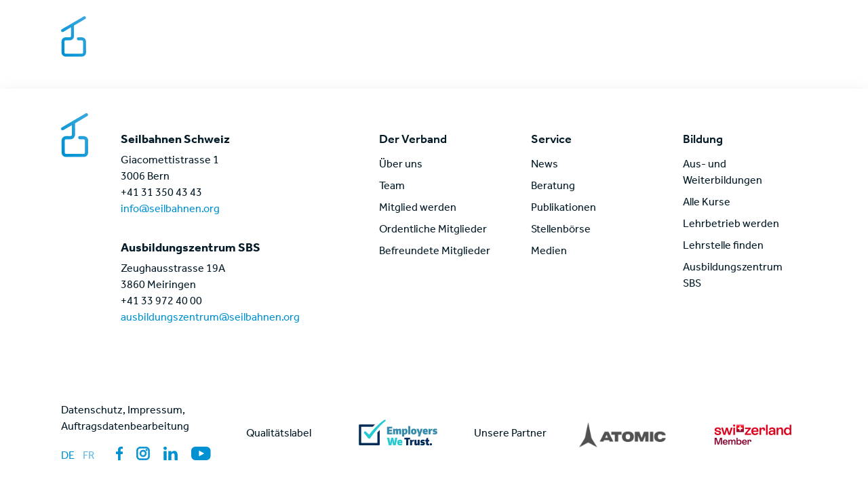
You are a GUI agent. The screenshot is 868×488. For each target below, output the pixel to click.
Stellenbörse (620, 26)
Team (392, 187)
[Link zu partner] (623, 434)
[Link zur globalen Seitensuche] (766, 50)
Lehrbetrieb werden (731, 225)
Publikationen (564, 209)
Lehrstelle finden (723, 247)
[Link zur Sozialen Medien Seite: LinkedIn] (171, 453)
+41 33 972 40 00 (161, 302)
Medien (750, 26)
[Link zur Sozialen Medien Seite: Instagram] (143, 453)
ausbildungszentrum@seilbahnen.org (210, 319)
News (724, 50)
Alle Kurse (707, 203)
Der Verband (462, 50)
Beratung (553, 187)
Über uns (401, 165)
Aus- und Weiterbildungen (723, 174)
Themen (603, 50)
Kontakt (694, 26)
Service (538, 50)
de (68, 457)
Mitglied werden (418, 209)
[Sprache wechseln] (795, 26)
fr (88, 457)
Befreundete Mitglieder (435, 252)
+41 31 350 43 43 (161, 194)
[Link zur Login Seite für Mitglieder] (800, 50)
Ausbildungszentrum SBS (733, 277)
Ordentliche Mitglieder (433, 230)
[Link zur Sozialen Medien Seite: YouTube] (201, 453)
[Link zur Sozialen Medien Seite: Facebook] (119, 453)
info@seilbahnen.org (170, 210)
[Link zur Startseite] (131, 38)
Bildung (667, 50)
